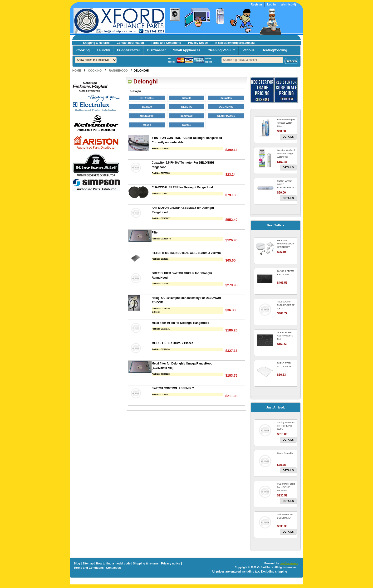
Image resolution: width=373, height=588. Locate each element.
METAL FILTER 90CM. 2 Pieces (173, 343)
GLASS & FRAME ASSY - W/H (286, 273)
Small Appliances (187, 50)
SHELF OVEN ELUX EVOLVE (284, 365)
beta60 (187, 98)
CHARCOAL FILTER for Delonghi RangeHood (182, 187)
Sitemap (88, 564)
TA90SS (187, 125)
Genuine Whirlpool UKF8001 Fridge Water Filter (286, 154)
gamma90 (187, 116)
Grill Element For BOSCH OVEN (285, 516)
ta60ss (147, 125)
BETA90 (147, 107)
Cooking (83, 50)
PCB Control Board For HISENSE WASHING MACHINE (286, 489)
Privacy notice (171, 564)
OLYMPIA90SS (226, 116)
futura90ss (147, 116)
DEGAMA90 (226, 107)
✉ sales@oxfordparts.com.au (235, 43)
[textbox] (252, 60)
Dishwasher (157, 50)
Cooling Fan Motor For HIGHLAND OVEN (286, 426)
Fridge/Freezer (128, 50)
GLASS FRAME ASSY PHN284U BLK (285, 336)
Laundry (103, 50)
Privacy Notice (198, 43)
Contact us (113, 568)
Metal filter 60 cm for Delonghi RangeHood (181, 323)
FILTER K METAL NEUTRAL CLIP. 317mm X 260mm (186, 253)
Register (256, 5)
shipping (281, 572)
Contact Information (130, 43)
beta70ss (226, 98)
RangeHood (118, 71)
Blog (77, 564)
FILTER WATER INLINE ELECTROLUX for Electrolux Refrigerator (286, 188)
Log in (271, 5)
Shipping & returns (146, 564)
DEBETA (186, 107)
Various (248, 50)
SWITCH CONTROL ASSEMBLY (173, 388)
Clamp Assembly (285, 453)
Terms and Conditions (166, 43)
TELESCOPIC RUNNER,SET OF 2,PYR (286, 305)
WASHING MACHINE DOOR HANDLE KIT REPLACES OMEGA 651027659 (287, 247)
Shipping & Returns (96, 43)
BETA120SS (147, 98)
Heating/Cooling (274, 50)
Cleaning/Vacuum (222, 50)
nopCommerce (289, 563)
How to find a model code (113, 564)
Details (288, 137)
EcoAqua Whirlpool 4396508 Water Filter (286, 123)
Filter (155, 233)
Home (77, 71)
